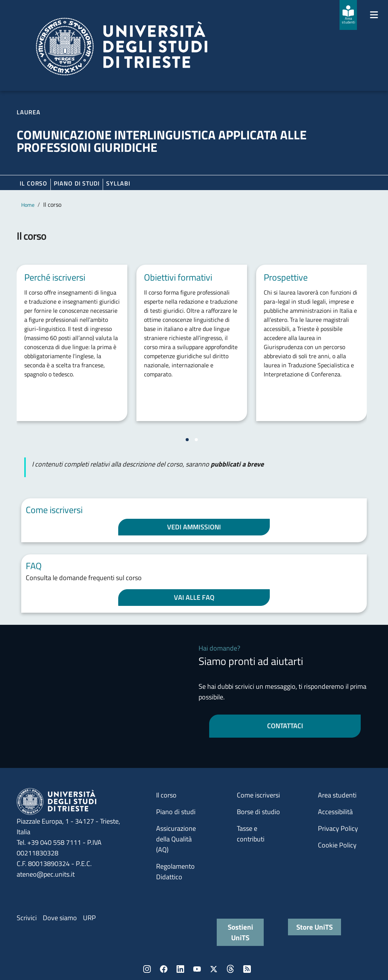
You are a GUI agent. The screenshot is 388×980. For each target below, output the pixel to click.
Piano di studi (176, 812)
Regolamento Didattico (175, 872)
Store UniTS (314, 927)
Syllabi (118, 183)
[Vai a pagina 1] (187, 440)
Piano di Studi (77, 183)
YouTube (197, 969)
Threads (230, 969)
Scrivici (27, 918)
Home (28, 205)
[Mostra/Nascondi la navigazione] (374, 15)
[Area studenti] (348, 15)
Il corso (34, 183)
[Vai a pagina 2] (196, 440)
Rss (247, 969)
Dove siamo (60, 918)
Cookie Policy (337, 845)
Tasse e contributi (251, 834)
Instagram (147, 969)
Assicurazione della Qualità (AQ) (176, 839)
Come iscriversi (258, 795)
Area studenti (337, 795)
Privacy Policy (338, 828)
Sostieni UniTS (240, 932)
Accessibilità (335, 812)
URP (89, 918)
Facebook (164, 969)
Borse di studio (258, 812)
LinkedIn (180, 969)
